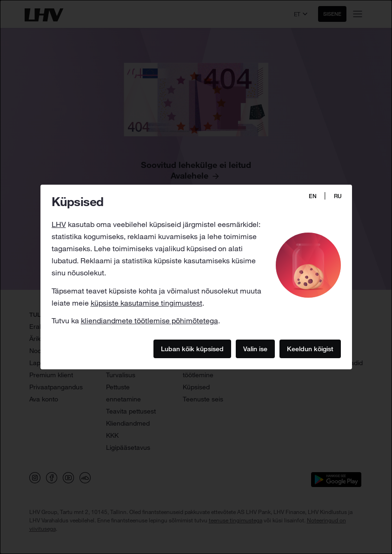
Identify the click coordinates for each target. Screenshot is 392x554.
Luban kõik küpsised (192, 349)
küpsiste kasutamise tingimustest (146, 303)
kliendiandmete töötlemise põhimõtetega (149, 320)
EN (313, 196)
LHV (59, 224)
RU (338, 196)
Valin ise (255, 349)
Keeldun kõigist (310, 349)
